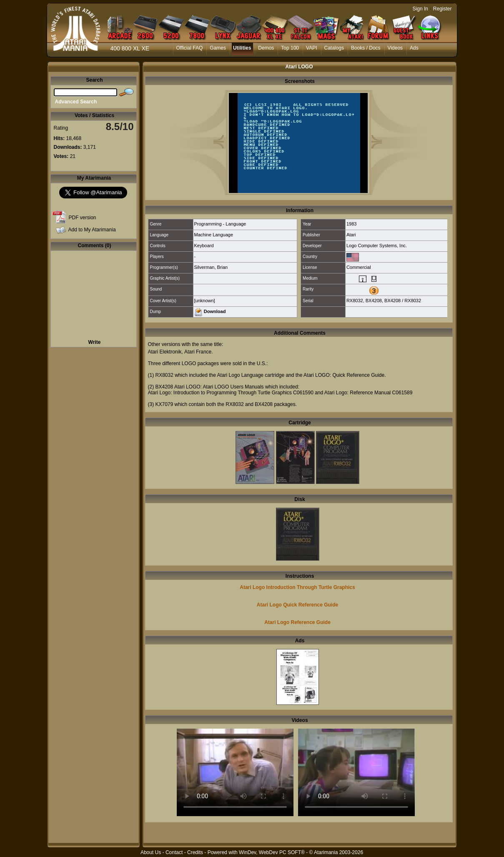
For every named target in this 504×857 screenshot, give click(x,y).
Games (218, 48)
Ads (414, 48)
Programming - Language (220, 224)
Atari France (198, 352)
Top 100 (290, 48)
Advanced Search (76, 102)
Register (443, 9)
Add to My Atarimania (92, 230)
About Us (151, 852)
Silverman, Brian (211, 267)
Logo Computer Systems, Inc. (377, 246)
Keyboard (204, 246)
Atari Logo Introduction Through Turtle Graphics (297, 587)
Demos (266, 48)
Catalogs (334, 48)
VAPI (311, 48)
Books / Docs (366, 48)
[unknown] (205, 301)
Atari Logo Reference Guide (297, 622)
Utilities (242, 48)
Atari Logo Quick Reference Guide (297, 605)
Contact (174, 852)
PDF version (83, 218)
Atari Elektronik (165, 352)
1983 (351, 224)
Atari (351, 235)
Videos (395, 48)
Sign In (420, 9)
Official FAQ (190, 48)
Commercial (359, 267)
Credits (195, 852)
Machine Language (214, 235)
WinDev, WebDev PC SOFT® (272, 852)
